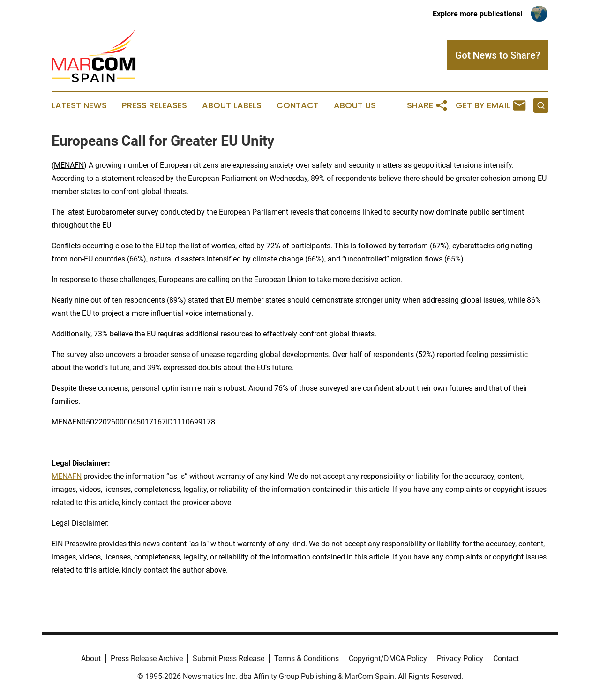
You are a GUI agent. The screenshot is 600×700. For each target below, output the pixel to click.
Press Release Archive (147, 659)
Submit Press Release (229, 659)
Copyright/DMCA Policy (388, 659)
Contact (298, 105)
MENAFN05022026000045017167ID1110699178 (133, 422)
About (91, 659)
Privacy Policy (460, 659)
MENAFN (69, 165)
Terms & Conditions (307, 659)
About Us (355, 105)
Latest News (79, 105)
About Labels (232, 105)
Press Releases (154, 105)
